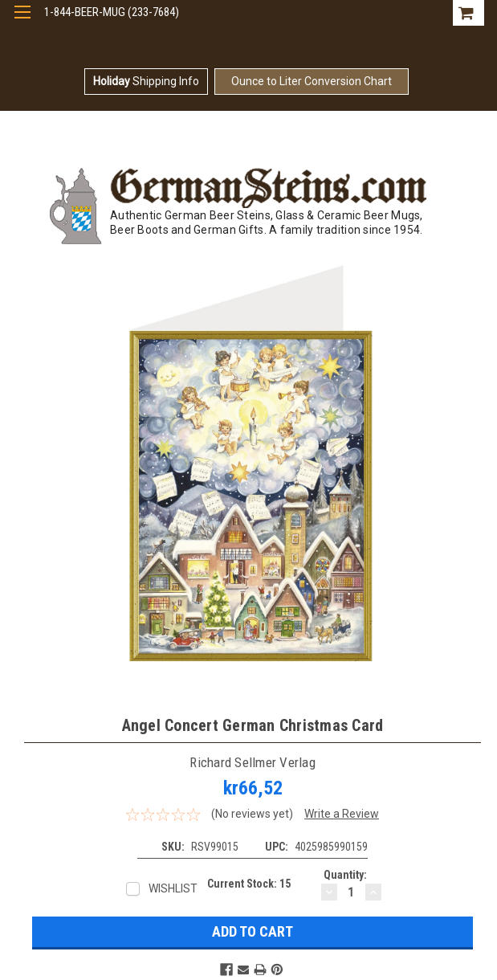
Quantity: (345, 875)
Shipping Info (146, 81)
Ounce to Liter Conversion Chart (312, 81)
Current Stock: (249, 884)
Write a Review (342, 814)
